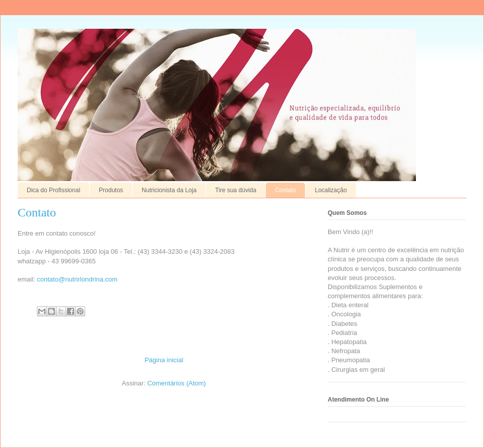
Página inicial (164, 360)
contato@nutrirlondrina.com (77, 279)
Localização (330, 190)
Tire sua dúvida (236, 190)
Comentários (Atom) (176, 383)
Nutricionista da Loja (169, 190)
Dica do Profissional (53, 190)
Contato (285, 190)
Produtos (111, 190)
